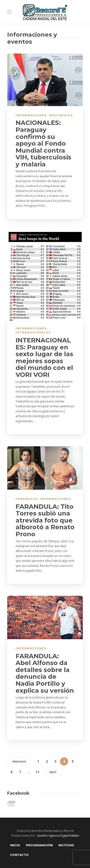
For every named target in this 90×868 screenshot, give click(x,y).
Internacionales (33, 332)
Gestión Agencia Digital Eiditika (58, 836)
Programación (39, 845)
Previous (19, 762)
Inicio (15, 845)
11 (37, 772)
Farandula (27, 499)
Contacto (19, 855)
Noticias (66, 845)
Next (53, 772)
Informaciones (31, 115)
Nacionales (61, 115)
